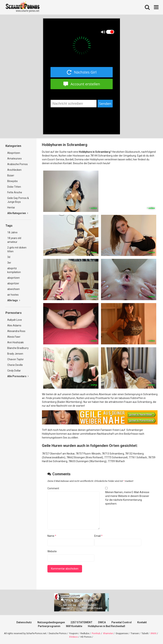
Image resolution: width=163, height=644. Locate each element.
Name (52, 536)
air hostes (13, 295)
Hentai (11, 208)
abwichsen (13, 289)
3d (9, 257)
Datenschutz (24, 622)
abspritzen (13, 278)
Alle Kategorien (18, 213)
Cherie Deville (15, 365)
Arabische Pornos (18, 164)
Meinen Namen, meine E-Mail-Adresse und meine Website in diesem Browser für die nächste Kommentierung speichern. (127, 498)
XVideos (73, 637)
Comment (53, 488)
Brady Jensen (15, 354)
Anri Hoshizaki (15, 342)
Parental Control (122, 622)
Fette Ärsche (15, 192)
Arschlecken (14, 170)
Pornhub (96, 633)
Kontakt (142, 622)
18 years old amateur (14, 240)
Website (52, 551)
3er (9, 263)
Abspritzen (14, 153)
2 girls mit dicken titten (17, 249)
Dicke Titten (14, 187)
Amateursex (14, 159)
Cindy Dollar (14, 371)
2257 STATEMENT (81, 622)
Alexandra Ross (16, 331)
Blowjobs (12, 181)
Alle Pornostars (18, 376)
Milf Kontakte (74, 626)
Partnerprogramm (49, 626)
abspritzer (13, 283)
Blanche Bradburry (18, 348)
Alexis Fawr (14, 337)
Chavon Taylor (15, 359)
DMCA (102, 622)
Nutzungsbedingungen (51, 622)
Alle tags (14, 300)
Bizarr (11, 175)
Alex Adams (14, 325)
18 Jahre (12, 232)
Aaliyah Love (15, 320)
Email (98, 536)
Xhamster (108, 633)
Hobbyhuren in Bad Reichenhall (106, 626)
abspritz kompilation (14, 270)
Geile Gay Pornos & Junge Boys (18, 200)
